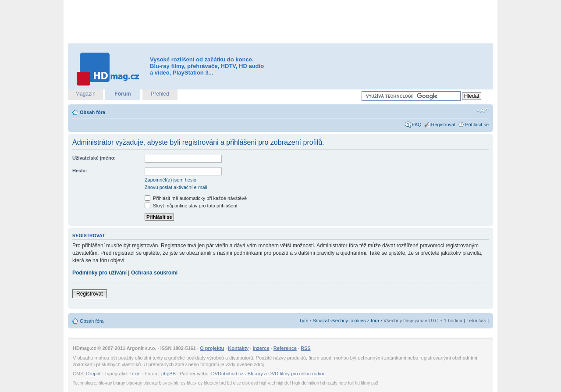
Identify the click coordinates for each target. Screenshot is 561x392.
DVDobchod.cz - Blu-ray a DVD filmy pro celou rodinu (268, 374)
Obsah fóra (92, 112)
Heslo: (80, 171)
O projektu (212, 348)
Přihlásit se (477, 125)
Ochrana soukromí (154, 273)
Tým (304, 321)
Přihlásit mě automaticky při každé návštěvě (196, 198)
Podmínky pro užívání (99, 273)
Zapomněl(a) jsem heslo (170, 180)
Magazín (85, 94)
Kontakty (238, 348)
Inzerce (261, 348)
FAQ (417, 125)
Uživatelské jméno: (94, 158)
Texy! (135, 374)
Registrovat (444, 125)
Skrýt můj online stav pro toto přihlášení (191, 206)
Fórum (122, 94)
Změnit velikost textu (482, 110)
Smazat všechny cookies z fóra (346, 321)
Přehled (160, 94)
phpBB (169, 374)
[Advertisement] (280, 22)
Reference (285, 348)
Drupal (93, 374)
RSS (306, 348)
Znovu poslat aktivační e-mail (176, 187)
